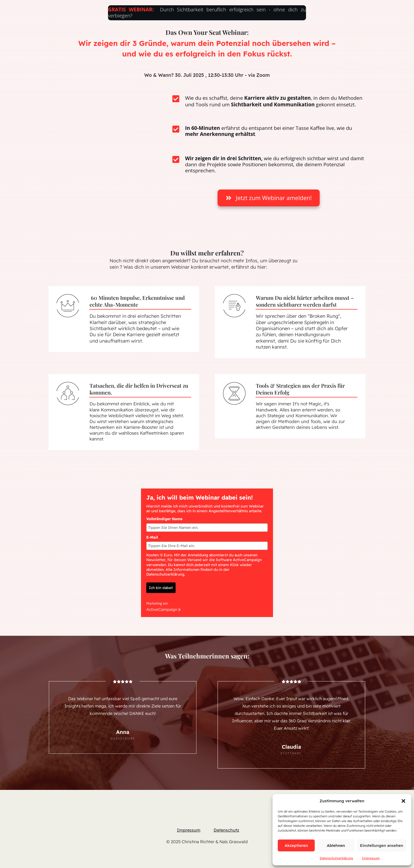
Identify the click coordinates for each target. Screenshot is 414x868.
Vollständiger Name (164, 506)
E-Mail (153, 524)
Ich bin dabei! (161, 575)
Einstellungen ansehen (382, 845)
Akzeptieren (296, 845)
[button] (403, 801)
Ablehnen (336, 845)
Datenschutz (226, 817)
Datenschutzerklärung (336, 858)
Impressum (371, 858)
